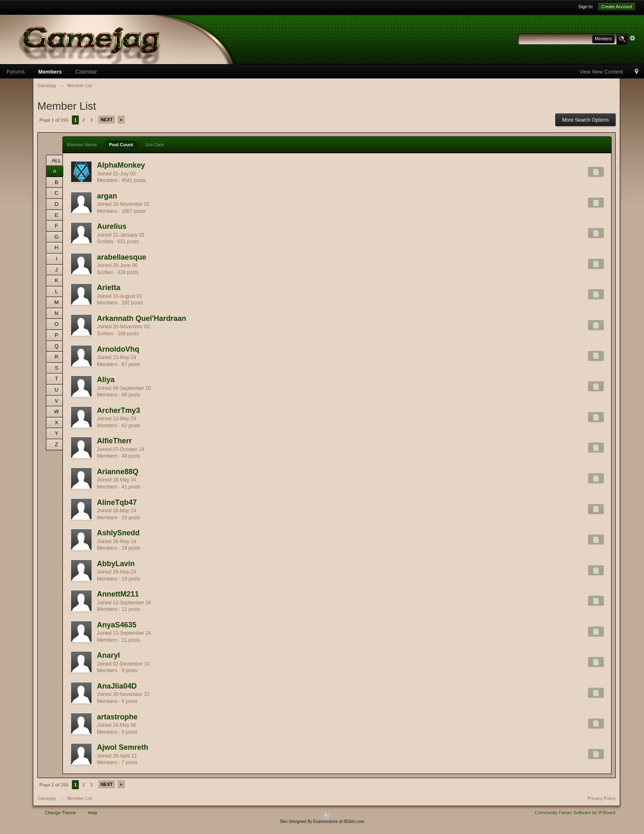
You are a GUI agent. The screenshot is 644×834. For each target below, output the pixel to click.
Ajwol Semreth (123, 747)
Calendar (86, 72)
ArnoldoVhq (118, 349)
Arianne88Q (118, 472)
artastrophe (117, 717)
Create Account (617, 7)
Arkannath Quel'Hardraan (141, 318)
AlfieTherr (114, 441)
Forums (16, 72)
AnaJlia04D (117, 686)
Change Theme (60, 813)
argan (107, 196)
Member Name (82, 145)
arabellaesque (122, 257)
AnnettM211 (118, 594)
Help (93, 813)
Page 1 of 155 (54, 120)
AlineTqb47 (117, 502)
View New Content (601, 72)
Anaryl (108, 655)
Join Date (154, 145)
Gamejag (47, 798)
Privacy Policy (602, 798)
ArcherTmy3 (118, 410)
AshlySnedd (118, 533)
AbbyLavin (116, 564)
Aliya (106, 380)
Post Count (121, 145)
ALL (56, 160)
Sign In (585, 7)
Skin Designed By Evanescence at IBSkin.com (322, 821)
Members (50, 72)
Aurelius (112, 226)
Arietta (109, 288)
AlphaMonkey (121, 165)
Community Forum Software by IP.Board (575, 813)
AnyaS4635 (117, 625)
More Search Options (585, 120)
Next (107, 120)
